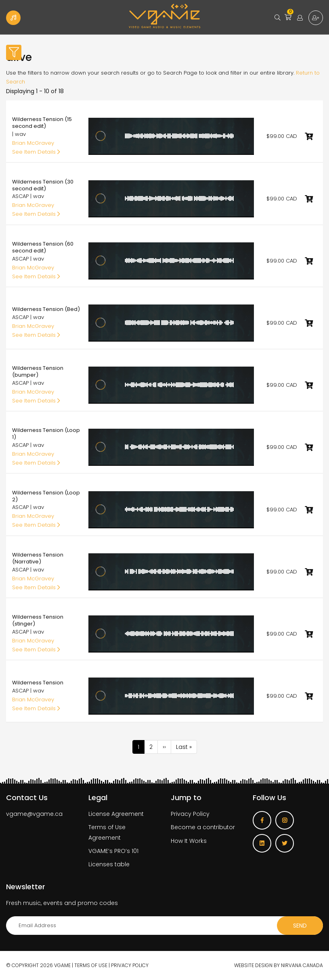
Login (300, 18)
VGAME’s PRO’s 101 (113, 851)
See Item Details (36, 152)
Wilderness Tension (38, 683)
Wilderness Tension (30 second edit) (43, 185)
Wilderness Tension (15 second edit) (42, 123)
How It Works (189, 841)
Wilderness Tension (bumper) (38, 371)
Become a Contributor (13, 18)
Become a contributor (203, 827)
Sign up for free (316, 18)
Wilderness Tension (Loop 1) (46, 434)
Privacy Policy (190, 814)
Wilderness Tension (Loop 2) (46, 496)
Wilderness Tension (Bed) (46, 309)
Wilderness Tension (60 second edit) (43, 247)
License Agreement (116, 814)
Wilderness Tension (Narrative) (38, 558)
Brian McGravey (33, 143)
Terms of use (91, 965)
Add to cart (309, 136)
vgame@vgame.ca (34, 814)
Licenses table (109, 864)
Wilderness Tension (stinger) (38, 620)
